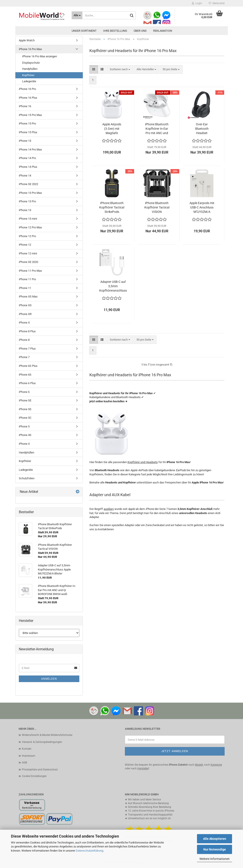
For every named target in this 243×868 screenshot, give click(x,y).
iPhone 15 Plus (28, 132)
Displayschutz (31, 63)
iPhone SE (25, 400)
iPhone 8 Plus (27, 331)
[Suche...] (77, 15)
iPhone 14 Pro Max (30, 150)
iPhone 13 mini (28, 219)
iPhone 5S (25, 409)
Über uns (140, 31)
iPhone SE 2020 (28, 262)
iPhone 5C (25, 418)
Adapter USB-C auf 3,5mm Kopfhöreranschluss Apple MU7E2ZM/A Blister (113, 286)
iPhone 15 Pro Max (30, 115)
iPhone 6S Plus (28, 366)
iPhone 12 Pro (27, 236)
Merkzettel (217, 3)
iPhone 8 (24, 340)
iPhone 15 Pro (27, 123)
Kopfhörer (28, 75)
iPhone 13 (25, 210)
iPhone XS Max (28, 297)
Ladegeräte (29, 81)
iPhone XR (25, 314)
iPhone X (24, 323)
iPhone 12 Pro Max (30, 227)
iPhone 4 (24, 444)
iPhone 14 (25, 176)
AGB (24, 763)
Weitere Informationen (215, 859)
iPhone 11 (25, 288)
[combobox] (120, 69)
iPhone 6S (25, 375)
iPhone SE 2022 (28, 184)
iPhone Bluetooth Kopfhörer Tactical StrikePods (112, 207)
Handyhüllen (30, 69)
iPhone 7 (24, 357)
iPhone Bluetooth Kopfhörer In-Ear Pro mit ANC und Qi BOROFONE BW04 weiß (157, 129)
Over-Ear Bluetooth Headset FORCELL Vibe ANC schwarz (202, 129)
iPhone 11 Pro (27, 279)
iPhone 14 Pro (27, 158)
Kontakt (27, 749)
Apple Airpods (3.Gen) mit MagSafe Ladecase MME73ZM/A (112, 129)
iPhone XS (25, 305)
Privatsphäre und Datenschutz (40, 770)
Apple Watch (27, 40)
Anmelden (49, 679)
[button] (94, 69)
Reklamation (163, 31)
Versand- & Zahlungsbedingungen (42, 742)
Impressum (29, 756)
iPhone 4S (25, 435)
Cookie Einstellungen (34, 776)
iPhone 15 (25, 141)
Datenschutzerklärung (90, 851)
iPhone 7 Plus (27, 349)
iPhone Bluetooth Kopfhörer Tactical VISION (157, 207)
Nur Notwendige (215, 849)
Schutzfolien (27, 478)
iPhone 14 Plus (28, 167)
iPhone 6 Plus (27, 383)
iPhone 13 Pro (27, 201)
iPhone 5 (24, 426)
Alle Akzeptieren (215, 839)
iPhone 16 (25, 106)
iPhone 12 (25, 245)
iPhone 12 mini (28, 253)
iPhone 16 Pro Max (30, 49)
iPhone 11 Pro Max (30, 271)
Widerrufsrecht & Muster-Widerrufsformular (47, 735)
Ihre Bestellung (115, 31)
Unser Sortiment (84, 31)
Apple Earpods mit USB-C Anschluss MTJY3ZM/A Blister (202, 208)
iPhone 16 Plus (28, 98)
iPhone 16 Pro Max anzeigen (40, 56)
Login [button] (197, 3)
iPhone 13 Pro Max (30, 193)
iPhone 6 (24, 392)
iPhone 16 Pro (27, 89)
